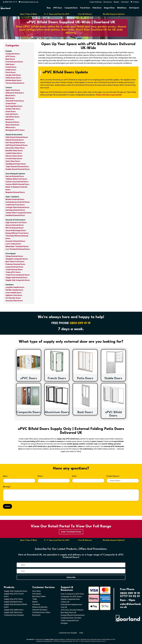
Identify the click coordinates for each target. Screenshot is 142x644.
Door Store (36, 591)
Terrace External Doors (15, 83)
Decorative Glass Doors (15, 148)
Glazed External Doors (15, 140)
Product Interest (113, 476)
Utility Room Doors (13, 78)
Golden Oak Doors (13, 109)
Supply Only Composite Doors (16, 591)
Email (75, 476)
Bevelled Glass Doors (14, 151)
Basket (116, 2)
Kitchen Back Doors (13, 80)
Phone (40, 476)
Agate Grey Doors (13, 90)
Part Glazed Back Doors (15, 143)
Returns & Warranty (40, 607)
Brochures (108, 2)
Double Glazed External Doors (18, 169)
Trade (35, 599)
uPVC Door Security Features (72, 610)
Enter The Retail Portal (71, 532)
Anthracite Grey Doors (15, 93)
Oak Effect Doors (12, 117)
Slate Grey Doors (12, 125)
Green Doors (11, 111)
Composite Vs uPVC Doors (71, 596)
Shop (49, 8)
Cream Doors (11, 103)
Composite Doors (71, 8)
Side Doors (10, 64)
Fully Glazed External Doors (17, 137)
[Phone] (54, 481)
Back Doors (10, 59)
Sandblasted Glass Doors (16, 164)
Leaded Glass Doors (14, 153)
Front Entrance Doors (14, 62)
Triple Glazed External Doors (17, 167)
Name (6, 476)
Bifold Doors (122, 8)
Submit (7, 506)
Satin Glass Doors (13, 161)
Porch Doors (11, 72)
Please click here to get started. (109, 95)
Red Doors (10, 119)
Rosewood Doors (12, 122)
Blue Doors (10, 98)
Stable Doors (11, 70)
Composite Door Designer (14, 615)
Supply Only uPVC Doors (13, 599)
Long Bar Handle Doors (15, 287)
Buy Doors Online (39, 596)
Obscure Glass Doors (14, 156)
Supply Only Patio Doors (13, 612)
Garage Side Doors (13, 75)
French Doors (85, 8)
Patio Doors (97, 8)
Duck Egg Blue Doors (14, 106)
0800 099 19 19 (80, 323)
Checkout (125, 2)
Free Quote (37, 594)
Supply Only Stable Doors (14, 610)
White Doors (10, 127)
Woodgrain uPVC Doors (15, 130)
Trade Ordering (96, 2)
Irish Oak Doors (12, 114)
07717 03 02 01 (130, 596)
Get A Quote (134, 8)
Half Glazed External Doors (17, 145)
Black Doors (10, 95)
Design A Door (109, 8)
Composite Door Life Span (71, 618)
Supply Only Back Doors (13, 602)
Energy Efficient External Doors (73, 615)
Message (7, 487)
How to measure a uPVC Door (72, 594)
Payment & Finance (40, 610)
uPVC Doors (57, 8)
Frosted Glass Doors (14, 159)
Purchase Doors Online (41, 612)
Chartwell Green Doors (15, 101)
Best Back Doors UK (68, 612)
